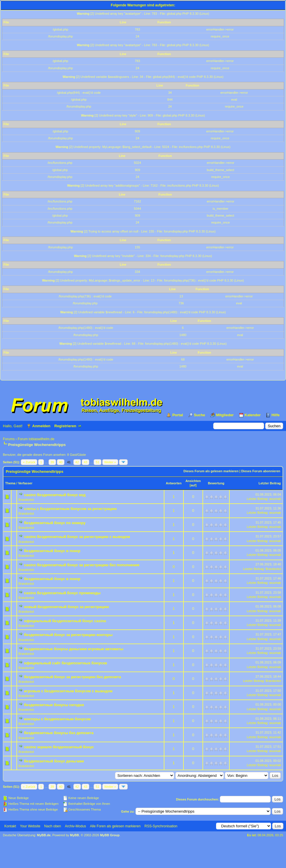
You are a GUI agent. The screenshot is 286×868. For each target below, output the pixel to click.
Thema (10, 483)
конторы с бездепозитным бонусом (57, 719)
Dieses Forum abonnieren (261, 471)
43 (86, 462)
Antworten (174, 483)
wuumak (275, 499)
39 (52, 462)
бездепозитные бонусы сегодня (54, 705)
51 (97, 462)
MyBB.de (44, 835)
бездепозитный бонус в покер (52, 551)
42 (77, 462)
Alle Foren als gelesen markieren (115, 826)
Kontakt (10, 826)
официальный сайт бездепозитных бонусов (65, 663)
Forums (9, 439)
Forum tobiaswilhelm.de (36, 439)
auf (193, 485)
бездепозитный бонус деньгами (54, 761)
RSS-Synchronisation (161, 826)
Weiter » (110, 462)
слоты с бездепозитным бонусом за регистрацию (70, 509)
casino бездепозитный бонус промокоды (62, 593)
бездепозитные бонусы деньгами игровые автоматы (74, 649)
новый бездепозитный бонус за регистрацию (66, 607)
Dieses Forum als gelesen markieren (211, 471)
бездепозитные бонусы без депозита (59, 733)
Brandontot (26, 500)
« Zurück (29, 462)
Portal (178, 415)
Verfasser (25, 483)
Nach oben (53, 826)
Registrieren (65, 426)
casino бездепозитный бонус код (55, 495)
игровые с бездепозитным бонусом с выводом (68, 691)
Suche (199, 415)
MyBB (74, 835)
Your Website (30, 826)
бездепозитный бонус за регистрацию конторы (68, 635)
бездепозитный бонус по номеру (55, 523)
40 (61, 462)
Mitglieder (225, 415)
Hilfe (276, 415)
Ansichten (193, 481)
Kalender (253, 415)
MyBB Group (110, 835)
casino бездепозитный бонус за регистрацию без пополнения (82, 565)
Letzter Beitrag (270, 483)
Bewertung (216, 483)
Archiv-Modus (76, 826)
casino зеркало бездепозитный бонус (59, 747)
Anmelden (41, 426)
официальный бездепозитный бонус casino (65, 621)
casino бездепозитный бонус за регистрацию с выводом (77, 537)
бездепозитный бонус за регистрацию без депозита (72, 677)
